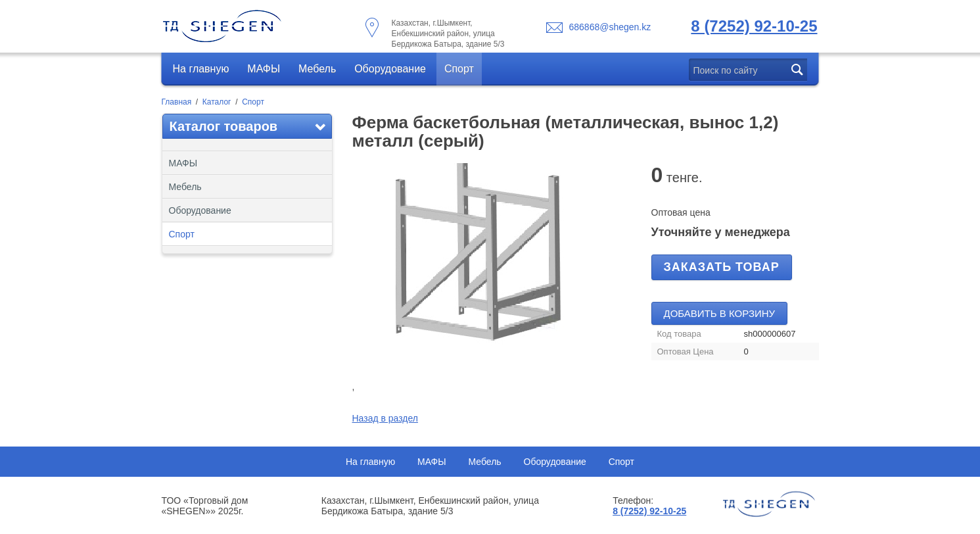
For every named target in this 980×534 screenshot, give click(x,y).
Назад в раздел (385, 418)
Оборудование (390, 69)
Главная (177, 102)
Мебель (317, 69)
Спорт (459, 69)
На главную (201, 69)
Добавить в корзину (720, 313)
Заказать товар (722, 267)
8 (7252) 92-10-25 (754, 26)
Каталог (217, 102)
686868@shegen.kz (610, 27)
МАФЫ (264, 69)
